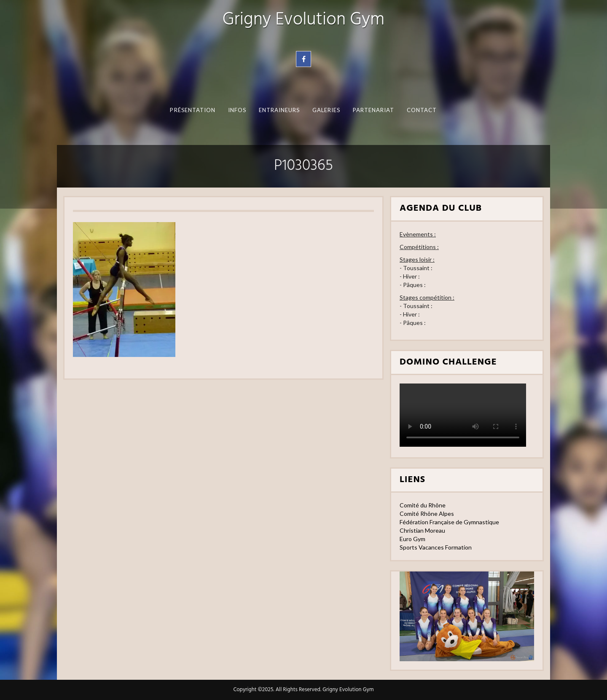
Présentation (193, 110)
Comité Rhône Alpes (427, 514)
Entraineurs (279, 110)
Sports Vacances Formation (436, 547)
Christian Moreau (422, 530)
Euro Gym (412, 539)
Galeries (326, 110)
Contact (422, 110)
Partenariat (374, 110)
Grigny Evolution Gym (303, 20)
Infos (237, 110)
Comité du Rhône (423, 505)
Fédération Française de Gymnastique (449, 522)
